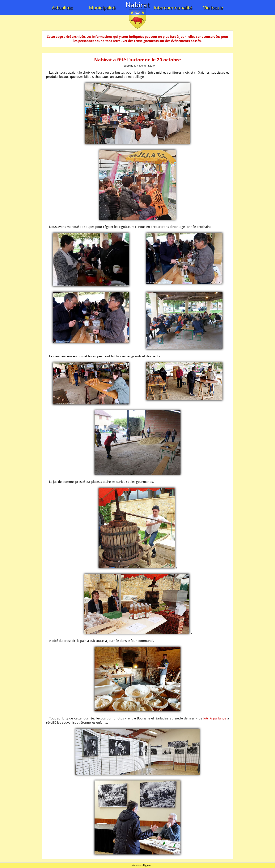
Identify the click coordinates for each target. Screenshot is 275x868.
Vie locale (213, 8)
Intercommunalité (173, 8)
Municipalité (102, 8)
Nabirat (137, 5)
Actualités (62, 8)
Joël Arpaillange (215, 718)
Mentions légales (141, 865)
